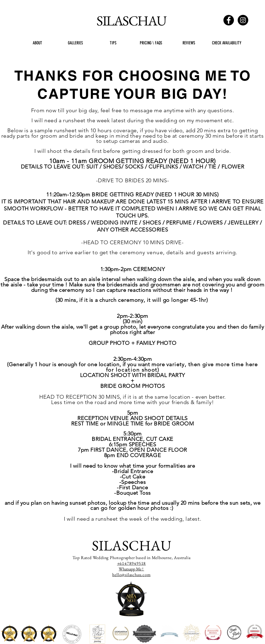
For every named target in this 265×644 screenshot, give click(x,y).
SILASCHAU (131, 21)
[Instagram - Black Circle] (243, 20)
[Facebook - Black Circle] (229, 20)
